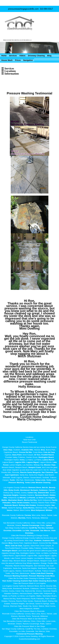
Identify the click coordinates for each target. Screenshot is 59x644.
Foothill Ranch (48, 455)
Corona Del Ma (25, 452)
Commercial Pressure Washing (30, 634)
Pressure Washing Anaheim (16, 576)
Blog (49, 56)
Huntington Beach (46, 457)
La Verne (40, 498)
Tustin (12, 480)
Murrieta (22, 518)
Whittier (49, 510)
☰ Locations (9, 71)
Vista (53, 530)
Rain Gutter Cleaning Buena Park (43, 581)
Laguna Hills (20, 462)
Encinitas (7, 530)
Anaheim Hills (27, 450)
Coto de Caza (49, 452)
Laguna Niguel (33, 462)
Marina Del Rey (30, 500)
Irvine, (22, 460)
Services (13, 56)
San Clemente (47, 472)
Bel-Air (45, 488)
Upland (49, 525)
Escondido (17, 530)
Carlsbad (49, 528)
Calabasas (43, 490)
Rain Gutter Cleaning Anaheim (15, 581)
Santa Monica (29, 508)
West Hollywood (38, 510)
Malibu (4, 500)
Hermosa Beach (42, 495)
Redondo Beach (11, 505)
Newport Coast (35, 467)
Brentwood (25, 490)
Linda (43, 480)
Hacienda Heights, (11, 495)
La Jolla (26, 530)
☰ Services (8, 68)
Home (4, 56)
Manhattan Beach (16, 500)
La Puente (31, 498)
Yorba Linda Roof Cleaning (42, 573)
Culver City (32, 493)
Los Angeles (50, 498)
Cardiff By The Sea (37, 528)
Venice (10, 510)
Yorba (38, 480)
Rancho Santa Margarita (30, 472)
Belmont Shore (35, 488)
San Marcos (45, 530)
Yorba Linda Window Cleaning (38, 483)
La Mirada (21, 498)
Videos (22, 56)
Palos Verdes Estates (21, 503)
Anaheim (38, 540)
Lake (54, 462)
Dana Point (17, 455)
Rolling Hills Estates (27, 505)
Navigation (28, 60)
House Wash (7, 60)
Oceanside (35, 530)
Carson (52, 490)
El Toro (37, 455)
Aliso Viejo (8, 450)
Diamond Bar (43, 493)
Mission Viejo (50, 465)
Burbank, (34, 490)
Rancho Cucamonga (31, 525)
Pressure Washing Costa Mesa (42, 576)
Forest (6, 465)
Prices (18, 60)
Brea (43, 450)
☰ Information (10, 74)
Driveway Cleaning (36, 56)
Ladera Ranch (48, 460)
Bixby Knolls (14, 490)
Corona (28, 515)
